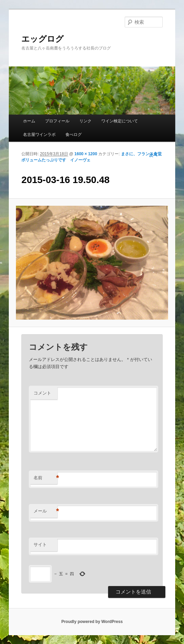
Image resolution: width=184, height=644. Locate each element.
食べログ (74, 135)
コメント (42, 393)
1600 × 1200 (86, 154)
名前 (45, 478)
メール (45, 511)
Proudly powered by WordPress (92, 622)
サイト (40, 545)
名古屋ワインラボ (39, 135)
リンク (85, 121)
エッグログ (43, 39)
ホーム (29, 121)
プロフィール (57, 121)
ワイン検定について (120, 121)
